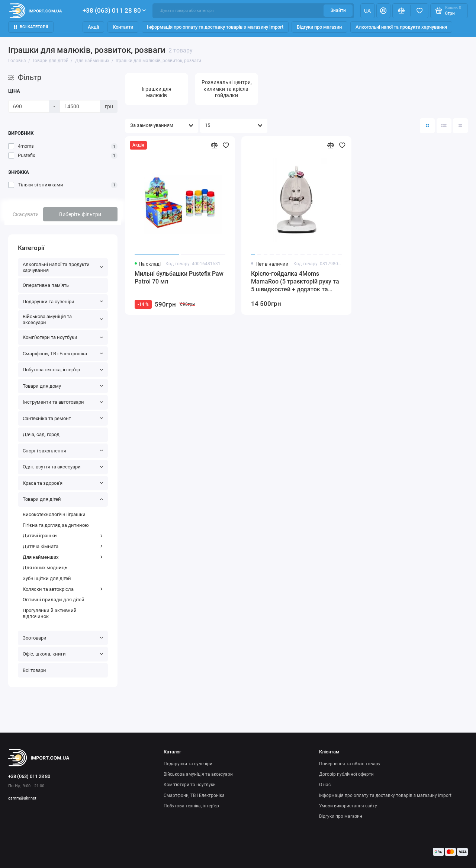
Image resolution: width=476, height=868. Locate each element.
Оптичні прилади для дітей (54, 600)
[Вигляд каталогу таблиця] (460, 126)
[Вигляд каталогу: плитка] (427, 126)
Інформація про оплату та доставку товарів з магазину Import (215, 27)
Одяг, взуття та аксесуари (63, 467)
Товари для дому (63, 386)
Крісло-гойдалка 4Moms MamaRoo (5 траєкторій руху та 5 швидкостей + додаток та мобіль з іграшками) (295, 282)
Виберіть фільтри (80, 214)
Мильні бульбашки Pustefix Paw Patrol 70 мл (179, 278)
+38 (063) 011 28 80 (114, 10)
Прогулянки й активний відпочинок (50, 613)
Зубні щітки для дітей (47, 578)
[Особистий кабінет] (383, 11)
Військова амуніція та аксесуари (63, 319)
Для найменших (63, 557)
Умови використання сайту (348, 806)
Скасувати (26, 214)
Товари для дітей (63, 499)
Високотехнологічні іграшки (54, 514)
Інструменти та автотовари (63, 402)
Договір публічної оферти (346, 774)
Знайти (338, 10)
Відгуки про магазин (319, 27)
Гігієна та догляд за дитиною (56, 525)
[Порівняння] (401, 11)
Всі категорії (31, 27)
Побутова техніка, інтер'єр (63, 370)
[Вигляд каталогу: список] (444, 126)
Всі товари (34, 670)
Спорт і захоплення (63, 451)
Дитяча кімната (63, 546)
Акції (93, 27)
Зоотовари (63, 638)
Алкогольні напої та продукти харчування (401, 27)
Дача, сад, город (41, 434)
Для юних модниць (45, 568)
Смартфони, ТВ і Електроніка (63, 354)
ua (367, 11)
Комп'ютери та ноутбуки (63, 337)
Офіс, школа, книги (63, 654)
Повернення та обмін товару (350, 764)
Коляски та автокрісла (63, 589)
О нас (325, 785)
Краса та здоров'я (63, 483)
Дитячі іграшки (63, 536)
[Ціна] (29, 106)
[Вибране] (419, 11)
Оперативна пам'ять (46, 285)
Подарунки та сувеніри (63, 302)
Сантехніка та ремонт (63, 418)
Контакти (123, 27)
